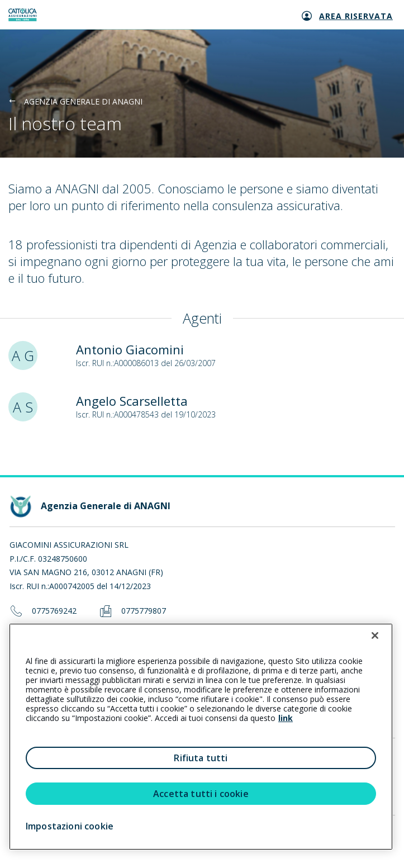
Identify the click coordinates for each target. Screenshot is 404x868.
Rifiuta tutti (201, 758)
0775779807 (144, 611)
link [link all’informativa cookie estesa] (286, 718)
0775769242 (54, 611)
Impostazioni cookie (70, 826)
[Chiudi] (375, 635)
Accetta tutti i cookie (201, 794)
